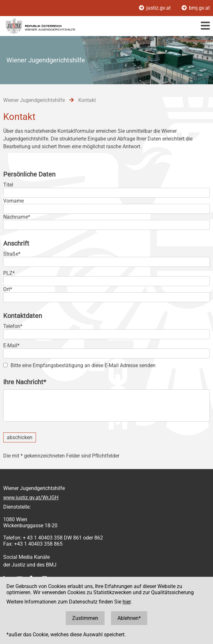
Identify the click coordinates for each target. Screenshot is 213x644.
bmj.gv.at (196, 8)
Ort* (8, 289)
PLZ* (9, 273)
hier (127, 602)
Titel (8, 185)
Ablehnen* (129, 618)
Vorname (13, 201)
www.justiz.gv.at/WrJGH (31, 498)
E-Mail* (11, 345)
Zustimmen (85, 618)
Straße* (12, 254)
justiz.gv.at (155, 8)
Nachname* (17, 217)
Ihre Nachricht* (25, 382)
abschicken (20, 437)
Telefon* (13, 326)
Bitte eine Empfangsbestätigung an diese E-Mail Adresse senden (83, 365)
